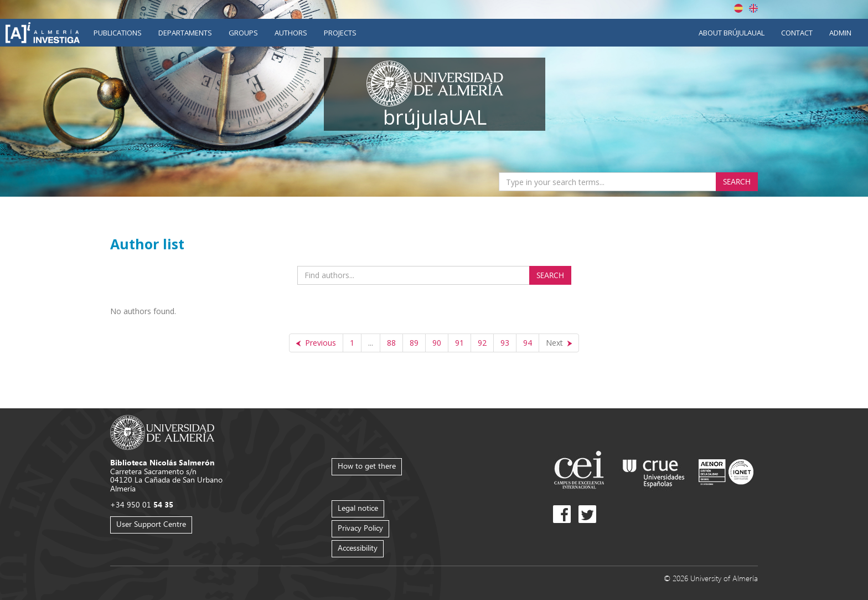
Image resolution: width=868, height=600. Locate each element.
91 (459, 343)
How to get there (367, 466)
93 (505, 343)
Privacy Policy (360, 528)
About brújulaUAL (732, 33)
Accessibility (358, 548)
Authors (291, 33)
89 (414, 343)
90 (437, 343)
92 (482, 343)
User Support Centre (151, 524)
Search (737, 181)
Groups (243, 33)
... (371, 343)
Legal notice (358, 508)
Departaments (185, 33)
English (753, 8)
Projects (340, 33)
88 (391, 343)
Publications (118, 33)
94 (528, 343)
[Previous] (316, 343)
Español (738, 8)
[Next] (559, 343)
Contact (797, 33)
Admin (840, 33)
